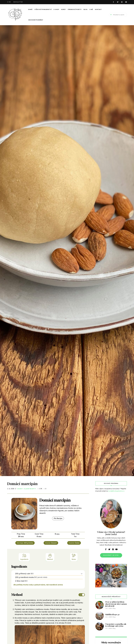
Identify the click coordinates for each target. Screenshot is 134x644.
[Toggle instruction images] (82, 595)
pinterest (122, 2)
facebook (113, 2)
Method (50, 557)
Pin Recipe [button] (58, 518)
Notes (74, 557)
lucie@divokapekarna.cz (116, 491)
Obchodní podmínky (36, 20)
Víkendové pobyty (75, 9)
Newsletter (18, 2)
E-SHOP (56, 9)
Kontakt (98, 9)
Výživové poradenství (43, 9)
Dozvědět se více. (111, 555)
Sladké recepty (30, 489)
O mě (9, 2)
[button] (82, 574)
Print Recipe (45, 518)
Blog (85, 9)
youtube (126, 2)
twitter (118, 2)
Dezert (20, 489)
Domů (30, 9)
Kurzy (63, 9)
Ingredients (24, 557)
